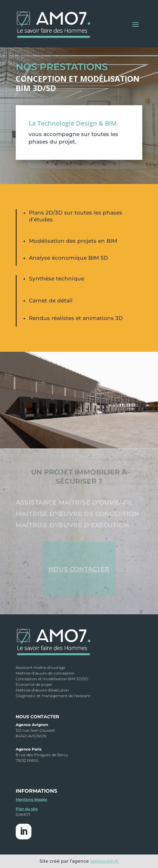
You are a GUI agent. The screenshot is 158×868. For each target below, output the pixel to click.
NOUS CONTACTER (79, 569)
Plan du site (27, 809)
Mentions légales (31, 799)
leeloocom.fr (104, 861)
